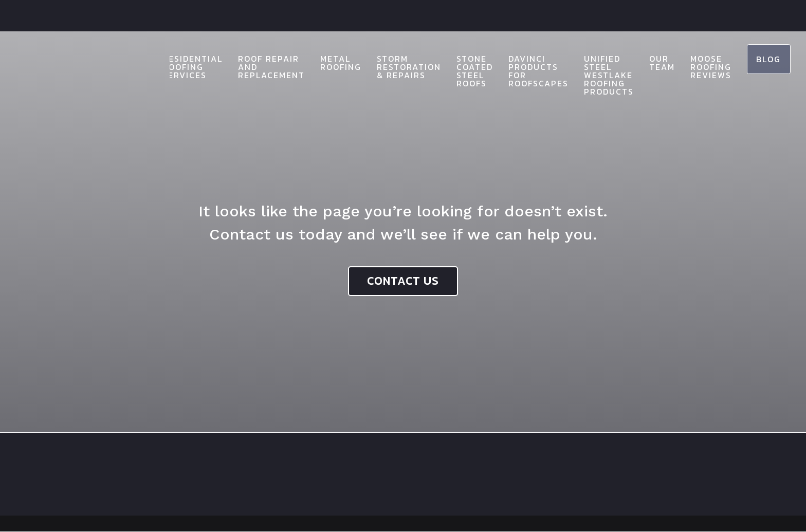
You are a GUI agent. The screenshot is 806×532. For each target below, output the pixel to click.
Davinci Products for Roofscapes (530, 71)
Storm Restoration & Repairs (400, 67)
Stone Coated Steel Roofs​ (466, 71)
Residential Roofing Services (184, 67)
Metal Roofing (332, 63)
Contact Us (403, 281)
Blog (764, 60)
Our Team (653, 63)
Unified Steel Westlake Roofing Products (600, 75)
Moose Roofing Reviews (702, 67)
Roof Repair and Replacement (263, 67)
